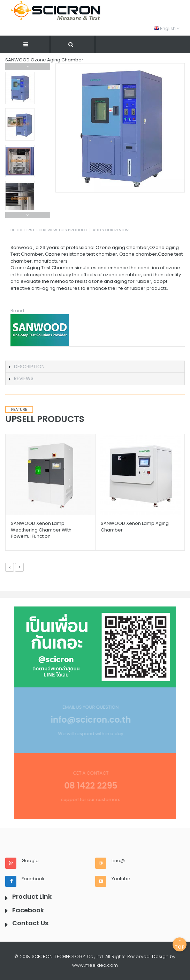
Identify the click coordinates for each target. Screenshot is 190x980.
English (167, 28)
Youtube (121, 879)
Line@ (118, 861)
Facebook (33, 879)
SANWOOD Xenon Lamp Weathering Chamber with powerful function (41, 530)
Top (180, 944)
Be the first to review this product (49, 230)
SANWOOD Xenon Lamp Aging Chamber (135, 526)
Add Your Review (111, 230)
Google (30, 861)
